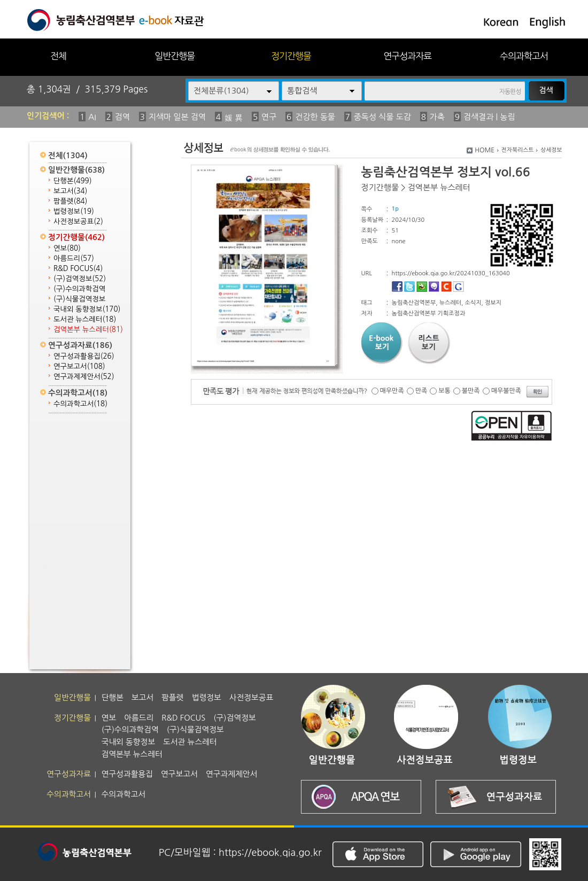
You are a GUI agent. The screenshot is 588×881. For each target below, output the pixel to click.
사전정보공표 (78, 222)
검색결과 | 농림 (489, 117)
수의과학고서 (524, 56)
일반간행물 (175, 56)
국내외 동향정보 (87, 309)
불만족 (471, 391)
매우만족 (392, 391)
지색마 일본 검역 (177, 117)
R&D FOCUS (78, 269)
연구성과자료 (407, 56)
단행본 (73, 181)
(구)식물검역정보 (79, 299)
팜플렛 (70, 201)
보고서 (70, 191)
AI (92, 117)
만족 (421, 391)
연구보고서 (79, 366)
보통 (444, 391)
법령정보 (74, 211)
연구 (269, 117)
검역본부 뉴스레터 (88, 330)
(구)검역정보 (80, 279)
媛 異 (234, 118)
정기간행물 (291, 56)
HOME (485, 150)
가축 (437, 117)
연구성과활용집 (84, 356)
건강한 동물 (315, 117)
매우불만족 (506, 391)
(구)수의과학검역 (79, 289)
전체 (58, 56)
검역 (122, 117)
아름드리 (74, 258)
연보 (67, 248)
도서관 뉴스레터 (85, 319)
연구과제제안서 (84, 377)
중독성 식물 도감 (382, 117)
